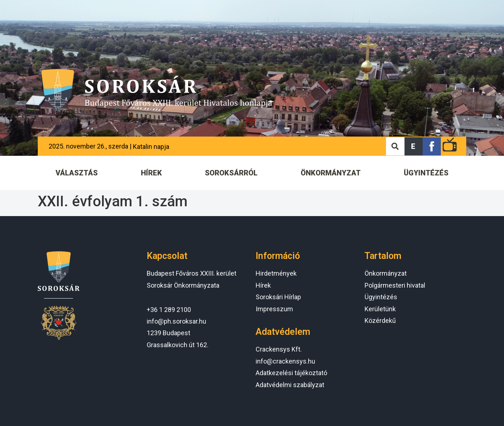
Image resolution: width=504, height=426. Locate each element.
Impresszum (274, 309)
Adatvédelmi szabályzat (290, 385)
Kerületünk (380, 309)
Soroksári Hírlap (278, 297)
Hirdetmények (276, 273)
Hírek (263, 285)
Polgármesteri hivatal (395, 285)
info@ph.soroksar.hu (176, 321)
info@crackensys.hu (285, 361)
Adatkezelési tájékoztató (291, 373)
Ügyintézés (381, 297)
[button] (414, 146)
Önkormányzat (386, 273)
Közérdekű (380, 320)
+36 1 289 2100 (169, 310)
